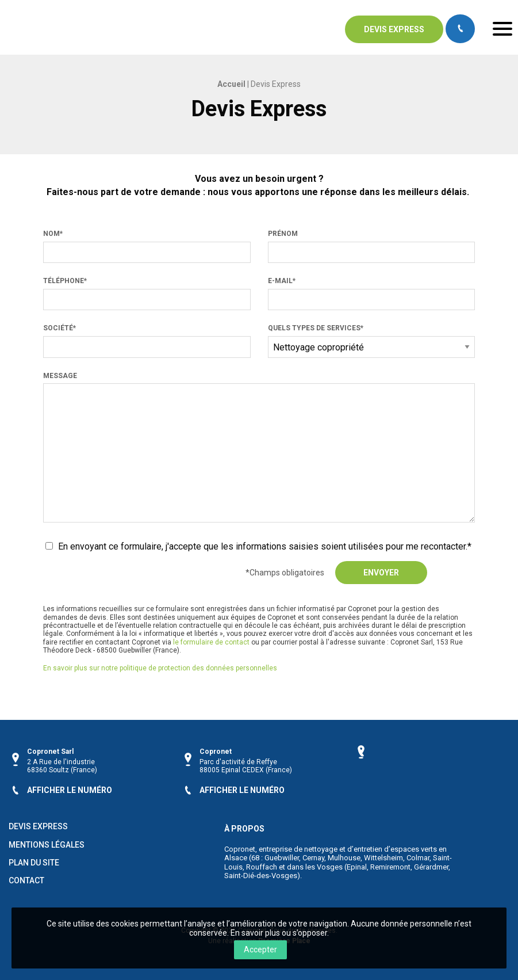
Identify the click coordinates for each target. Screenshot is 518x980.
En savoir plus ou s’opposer (279, 933)
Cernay (313, 857)
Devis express (394, 29)
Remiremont (390, 866)
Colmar (418, 857)
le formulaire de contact (211, 642)
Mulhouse (344, 857)
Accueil (231, 84)
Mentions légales (47, 844)
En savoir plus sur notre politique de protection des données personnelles (160, 668)
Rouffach (262, 866)
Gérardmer (431, 866)
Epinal (357, 866)
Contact (26, 881)
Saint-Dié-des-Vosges (261, 876)
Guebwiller (282, 857)
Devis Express (38, 827)
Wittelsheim (383, 857)
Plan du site (34, 862)
